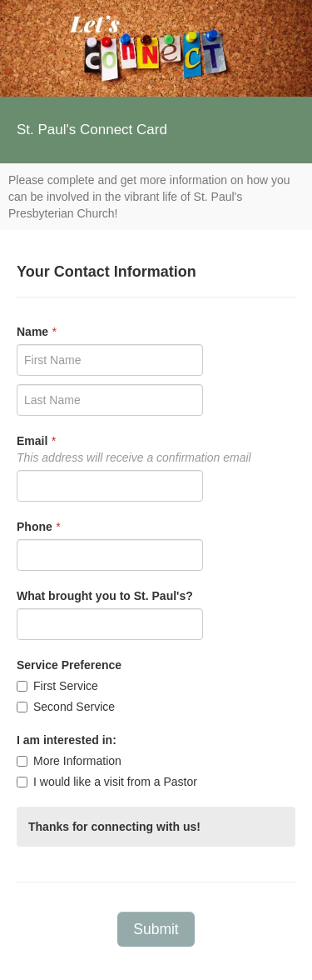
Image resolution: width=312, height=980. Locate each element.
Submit (156, 929)
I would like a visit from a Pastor (107, 782)
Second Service (66, 707)
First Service (57, 686)
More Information (69, 761)
